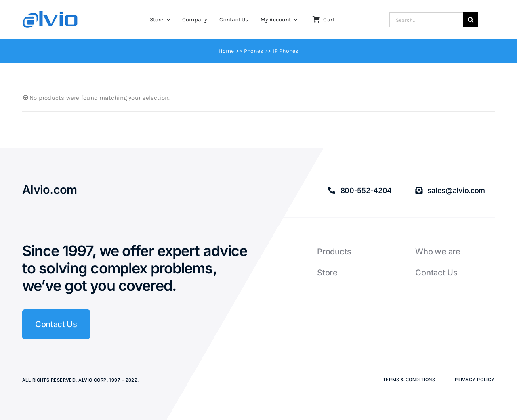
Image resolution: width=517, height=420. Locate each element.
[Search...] (426, 20)
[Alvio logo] (50, 14)
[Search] (471, 20)
